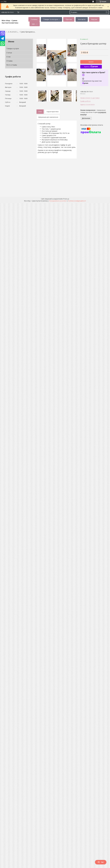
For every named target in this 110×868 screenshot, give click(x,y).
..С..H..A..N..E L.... (13, 32)
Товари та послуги (51, 19)
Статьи (9, 53)
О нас (9, 57)
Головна (34, 19)
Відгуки (94, 19)
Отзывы (9, 61)
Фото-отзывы (12, 65)
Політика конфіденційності (77, 201)
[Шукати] (107, 12)
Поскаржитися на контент (58, 201)
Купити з (91, 67)
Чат (101, 862)
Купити (91, 62)
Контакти (82, 19)
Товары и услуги (13, 48)
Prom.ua (66, 199)
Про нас (69, 19)
